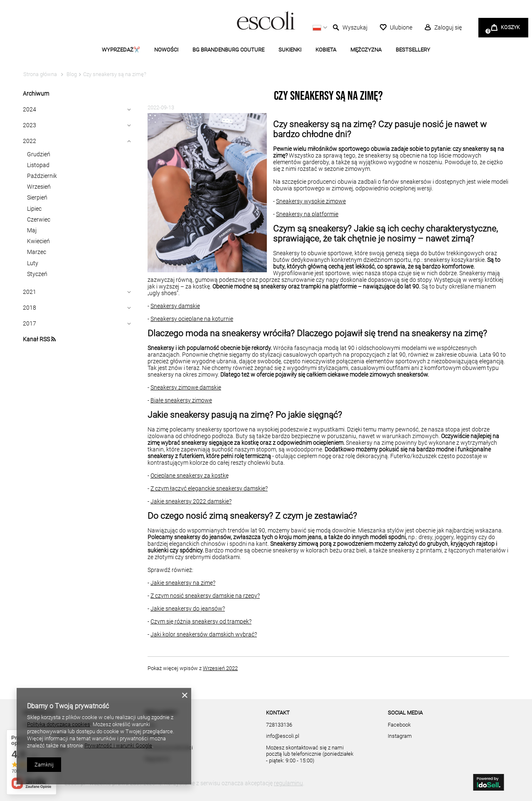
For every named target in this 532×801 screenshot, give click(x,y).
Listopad (38, 165)
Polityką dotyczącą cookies (59, 724)
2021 (30, 292)
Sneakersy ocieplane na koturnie (192, 319)
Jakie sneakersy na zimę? (183, 583)
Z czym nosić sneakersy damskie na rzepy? (205, 596)
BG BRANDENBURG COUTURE (228, 50)
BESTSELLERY (413, 50)
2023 (30, 125)
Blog (71, 74)
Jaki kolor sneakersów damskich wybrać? (204, 634)
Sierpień (37, 197)
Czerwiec (39, 219)
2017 (30, 323)
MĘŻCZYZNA (366, 50)
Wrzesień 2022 (220, 668)
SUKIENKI (290, 50)
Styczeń (37, 274)
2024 (30, 109)
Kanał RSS (39, 339)
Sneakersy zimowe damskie (186, 387)
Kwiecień (38, 241)
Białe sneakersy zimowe (181, 400)
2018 (30, 308)
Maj (32, 230)
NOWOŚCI (166, 50)
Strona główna (40, 74)
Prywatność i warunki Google (118, 746)
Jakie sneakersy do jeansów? (188, 609)
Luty (33, 263)
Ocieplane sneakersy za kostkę (190, 476)
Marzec (37, 252)
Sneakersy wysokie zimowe (311, 201)
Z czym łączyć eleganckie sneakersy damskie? (209, 488)
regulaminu (288, 783)
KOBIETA (326, 50)
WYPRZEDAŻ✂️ (121, 50)
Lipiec (34, 209)
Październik (42, 176)
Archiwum (36, 94)
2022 (30, 141)
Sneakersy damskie (175, 306)
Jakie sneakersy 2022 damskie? (191, 501)
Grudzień (39, 154)
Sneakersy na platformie (307, 214)
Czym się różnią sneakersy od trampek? (201, 621)
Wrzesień (39, 187)
